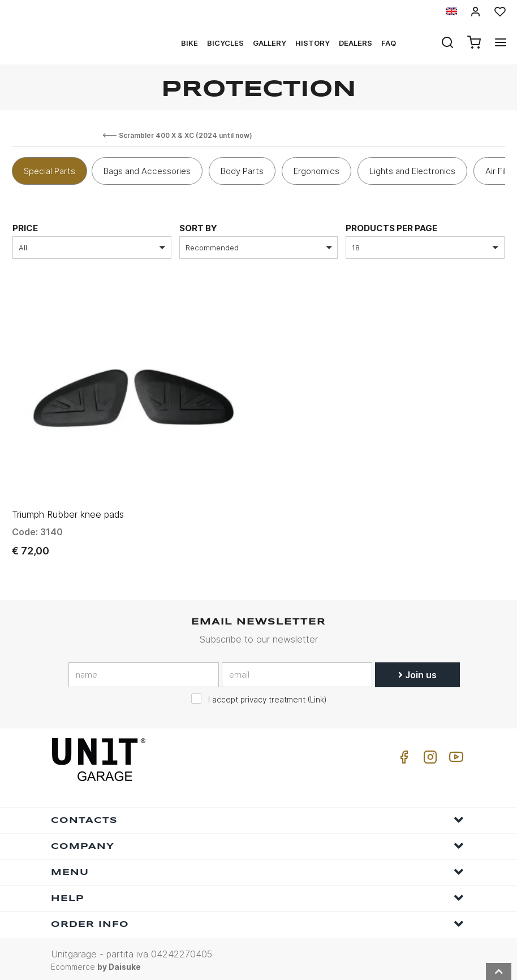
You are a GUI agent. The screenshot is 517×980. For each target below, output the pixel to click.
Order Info (257, 920)
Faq (389, 43)
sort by (198, 228)
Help (257, 894)
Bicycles (225, 43)
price (25, 228)
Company (257, 842)
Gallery (270, 43)
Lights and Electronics (412, 171)
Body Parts (242, 171)
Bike (189, 43)
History (313, 43)
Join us (417, 671)
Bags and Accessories (147, 171)
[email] (297, 671)
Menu (257, 868)
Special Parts (49, 171)
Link (317, 696)
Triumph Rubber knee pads (68, 511)
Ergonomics (316, 171)
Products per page (391, 228)
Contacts (257, 816)
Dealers (356, 43)
